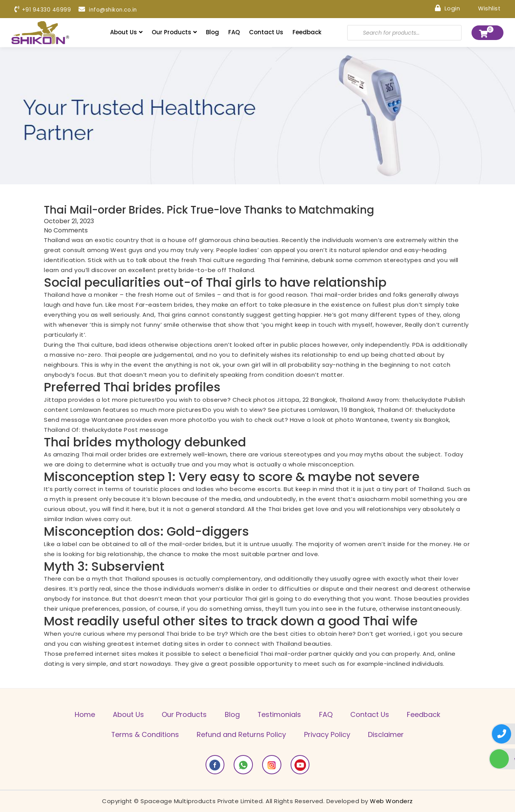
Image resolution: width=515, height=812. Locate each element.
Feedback (307, 32)
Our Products (174, 32)
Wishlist (484, 8)
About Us (126, 32)
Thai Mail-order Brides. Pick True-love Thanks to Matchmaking (212, 210)
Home (83, 714)
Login (447, 8)
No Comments (66, 230)
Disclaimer (387, 734)
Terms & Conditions (144, 734)
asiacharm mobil (383, 499)
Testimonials (280, 714)
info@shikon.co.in (109, 10)
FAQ (234, 32)
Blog (212, 32)
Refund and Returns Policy (241, 734)
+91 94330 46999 (43, 10)
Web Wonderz (391, 801)
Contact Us (266, 32)
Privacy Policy (328, 734)
